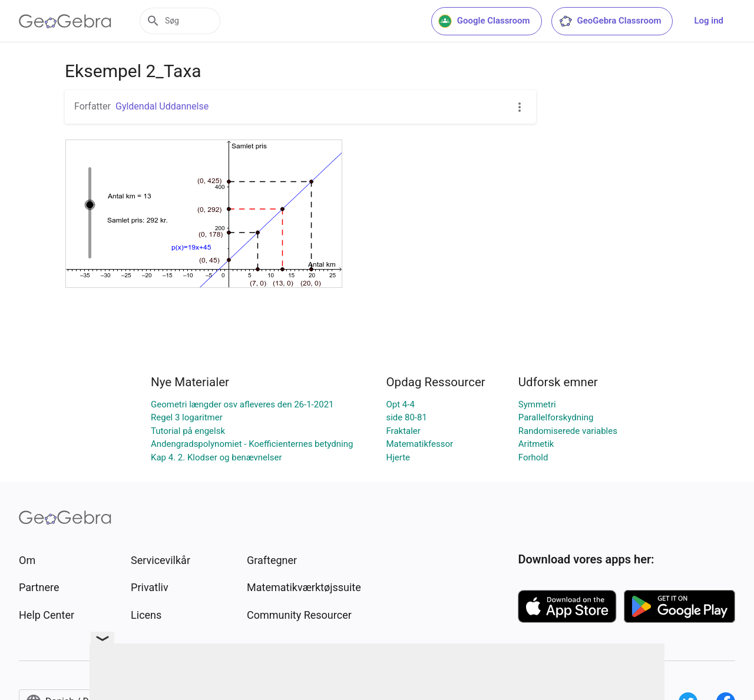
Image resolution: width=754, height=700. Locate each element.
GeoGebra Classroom (610, 21)
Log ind (709, 21)
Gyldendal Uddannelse (162, 106)
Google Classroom (484, 21)
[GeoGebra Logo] (65, 21)
